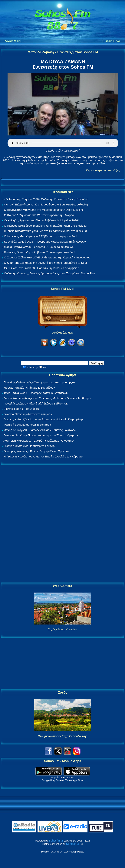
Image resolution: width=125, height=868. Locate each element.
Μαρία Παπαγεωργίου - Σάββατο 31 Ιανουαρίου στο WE (39, 247)
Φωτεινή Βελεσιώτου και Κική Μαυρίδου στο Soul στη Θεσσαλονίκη (46, 204)
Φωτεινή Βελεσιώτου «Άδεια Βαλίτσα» (27, 425)
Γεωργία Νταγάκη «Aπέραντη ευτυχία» (28, 414)
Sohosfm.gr (56, 840)
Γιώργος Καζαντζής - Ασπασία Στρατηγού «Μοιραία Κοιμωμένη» (44, 419)
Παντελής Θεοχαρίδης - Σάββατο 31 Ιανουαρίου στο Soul (39, 252)
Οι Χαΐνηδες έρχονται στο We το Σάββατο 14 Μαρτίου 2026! (41, 220)
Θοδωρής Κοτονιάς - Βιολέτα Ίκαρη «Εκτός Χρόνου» (36, 451)
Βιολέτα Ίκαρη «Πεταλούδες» (22, 409)
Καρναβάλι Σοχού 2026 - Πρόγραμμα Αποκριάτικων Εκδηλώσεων (45, 241)
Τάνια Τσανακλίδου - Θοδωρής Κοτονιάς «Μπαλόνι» (36, 393)
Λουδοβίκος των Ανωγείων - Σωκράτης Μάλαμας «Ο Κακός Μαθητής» (47, 398)
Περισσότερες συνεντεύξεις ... (105, 170)
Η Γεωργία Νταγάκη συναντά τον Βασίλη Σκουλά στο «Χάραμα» (43, 456)
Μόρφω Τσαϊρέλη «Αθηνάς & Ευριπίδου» (29, 388)
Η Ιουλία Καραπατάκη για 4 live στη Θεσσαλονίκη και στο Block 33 (45, 231)
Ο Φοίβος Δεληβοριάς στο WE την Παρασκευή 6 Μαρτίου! (40, 215)
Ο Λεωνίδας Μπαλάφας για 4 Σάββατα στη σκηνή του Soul (41, 236)
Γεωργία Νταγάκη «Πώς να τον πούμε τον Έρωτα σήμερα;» (41, 435)
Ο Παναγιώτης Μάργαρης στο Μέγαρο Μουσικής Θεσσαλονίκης (44, 210)
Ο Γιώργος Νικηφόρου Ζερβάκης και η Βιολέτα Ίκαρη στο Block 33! (46, 226)
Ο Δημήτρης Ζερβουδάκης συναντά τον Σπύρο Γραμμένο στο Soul (45, 263)
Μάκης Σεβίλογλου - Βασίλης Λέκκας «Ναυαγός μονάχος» (40, 430)
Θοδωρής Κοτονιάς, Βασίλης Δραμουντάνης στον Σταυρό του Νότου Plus (49, 273)
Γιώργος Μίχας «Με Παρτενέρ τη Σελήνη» (30, 446)
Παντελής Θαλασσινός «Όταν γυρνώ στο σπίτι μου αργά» (39, 382)
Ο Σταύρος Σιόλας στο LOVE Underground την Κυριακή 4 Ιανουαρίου (47, 257)
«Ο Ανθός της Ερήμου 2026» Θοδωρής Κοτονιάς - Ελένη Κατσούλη (46, 199)
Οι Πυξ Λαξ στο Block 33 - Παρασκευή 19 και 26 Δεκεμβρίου (41, 268)
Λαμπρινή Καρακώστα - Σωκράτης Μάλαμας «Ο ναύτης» (39, 441)
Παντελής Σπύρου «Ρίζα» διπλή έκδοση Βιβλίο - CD (36, 403)
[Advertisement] (63, 524)
